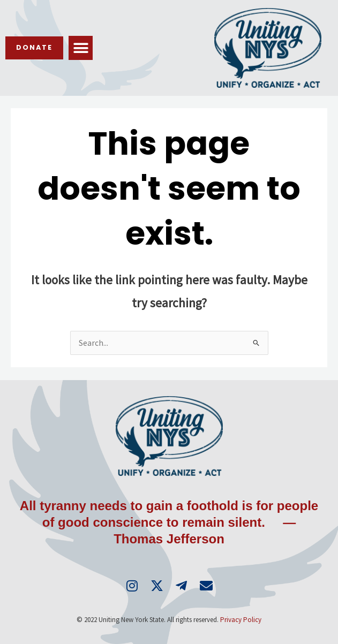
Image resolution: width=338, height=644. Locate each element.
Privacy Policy (241, 620)
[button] (81, 48)
